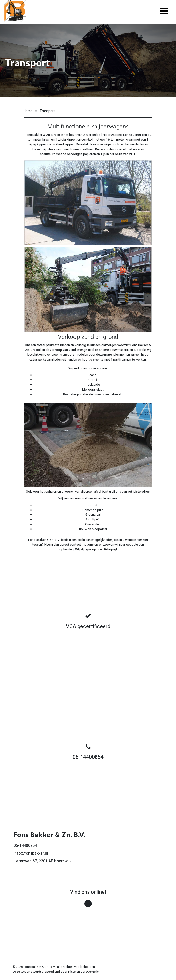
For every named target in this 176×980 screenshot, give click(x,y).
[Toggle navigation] (164, 11)
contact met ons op (84, 545)
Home (28, 111)
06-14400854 (25, 846)
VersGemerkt (90, 972)
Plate (72, 972)
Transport (47, 111)
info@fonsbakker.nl (31, 853)
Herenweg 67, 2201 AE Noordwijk (43, 861)
